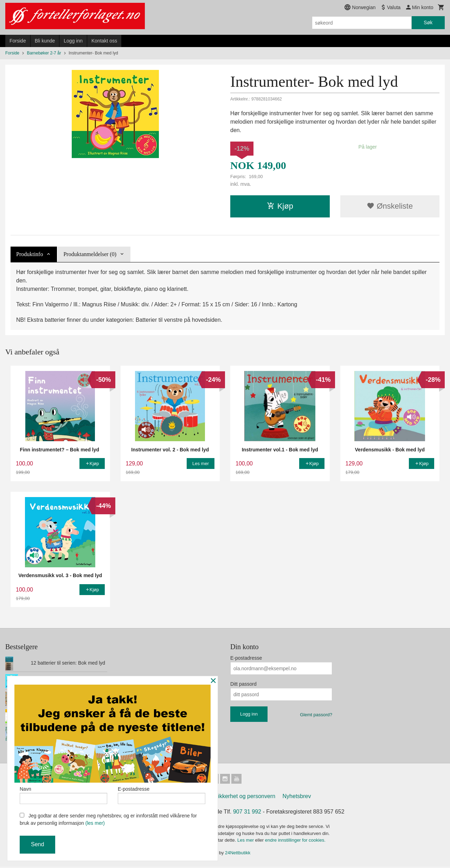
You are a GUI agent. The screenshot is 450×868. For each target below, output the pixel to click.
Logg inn (73, 41)
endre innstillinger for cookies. (295, 841)
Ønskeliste (390, 206)
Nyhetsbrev (297, 798)
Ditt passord (243, 684)
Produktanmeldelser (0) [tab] (90, 254)
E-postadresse (246, 658)
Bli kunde (45, 41)
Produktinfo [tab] (30, 254)
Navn (63, 794)
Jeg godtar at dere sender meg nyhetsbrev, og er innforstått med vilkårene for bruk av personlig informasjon (108, 819)
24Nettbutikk (238, 854)
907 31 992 (247, 813)
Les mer (246, 841)
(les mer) (95, 823)
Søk (428, 22)
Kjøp (280, 206)
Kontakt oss (104, 41)
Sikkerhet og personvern (245, 798)
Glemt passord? (316, 715)
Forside (18, 41)
